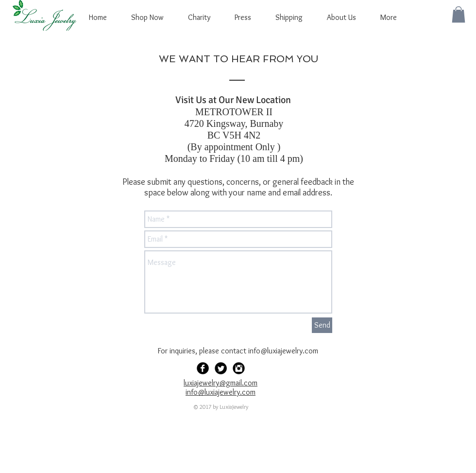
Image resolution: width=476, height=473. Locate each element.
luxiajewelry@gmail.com (221, 383)
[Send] (322, 325)
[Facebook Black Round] (203, 368)
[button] (459, 14)
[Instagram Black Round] (239, 368)
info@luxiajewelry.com (283, 351)
